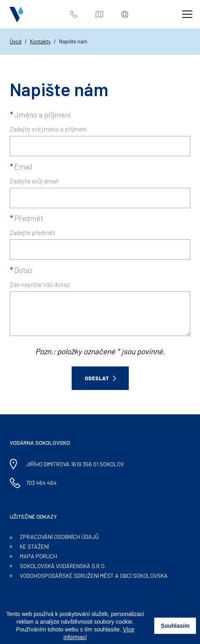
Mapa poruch (101, 14)
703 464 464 (75, 14)
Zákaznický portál (126, 14)
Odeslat (97, 378)
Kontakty (40, 41)
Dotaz (21, 270)
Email (21, 167)
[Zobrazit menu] (187, 14)
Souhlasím (175, 626)
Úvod (16, 41)
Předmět (27, 218)
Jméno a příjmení (40, 115)
